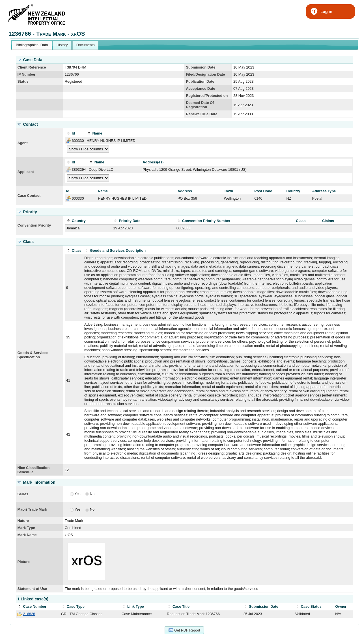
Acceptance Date (200, 89)
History (62, 45)
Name (97, 133)
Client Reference (32, 67)
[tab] (32, 45)
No (92, 494)
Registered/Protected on (207, 96)
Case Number (35, 606)
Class (77, 250)
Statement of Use (32, 589)
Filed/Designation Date (205, 74)
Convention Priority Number (206, 221)
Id (73, 133)
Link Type (136, 606)
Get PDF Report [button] (184, 630)
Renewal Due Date (202, 114)
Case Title (181, 606)
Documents (86, 45)
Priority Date (130, 221)
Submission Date (201, 67)
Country (79, 221)
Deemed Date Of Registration (200, 105)
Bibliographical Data (32, 45)
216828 (29, 614)
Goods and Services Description (118, 250)
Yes (78, 494)
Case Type (76, 606)
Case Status (311, 606)
